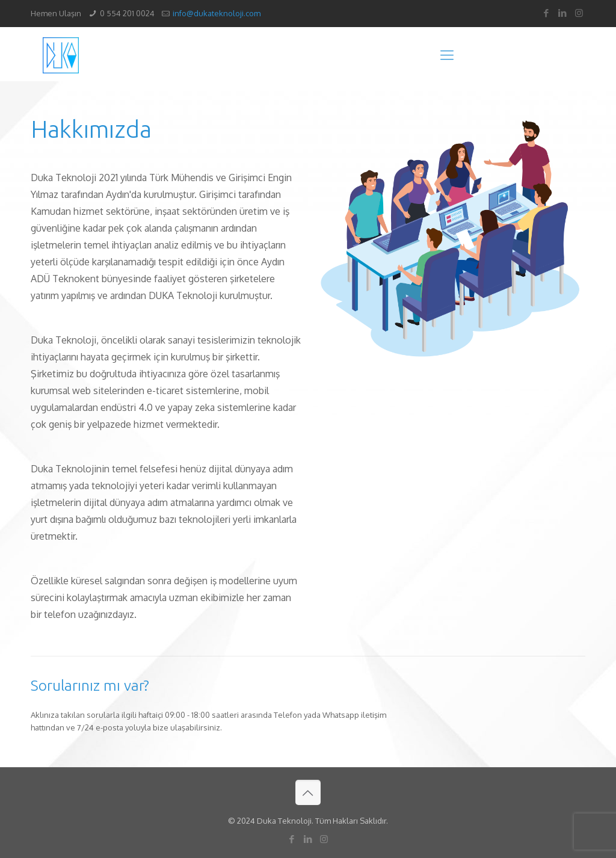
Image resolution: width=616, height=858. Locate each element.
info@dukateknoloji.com (217, 13)
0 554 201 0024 (127, 13)
